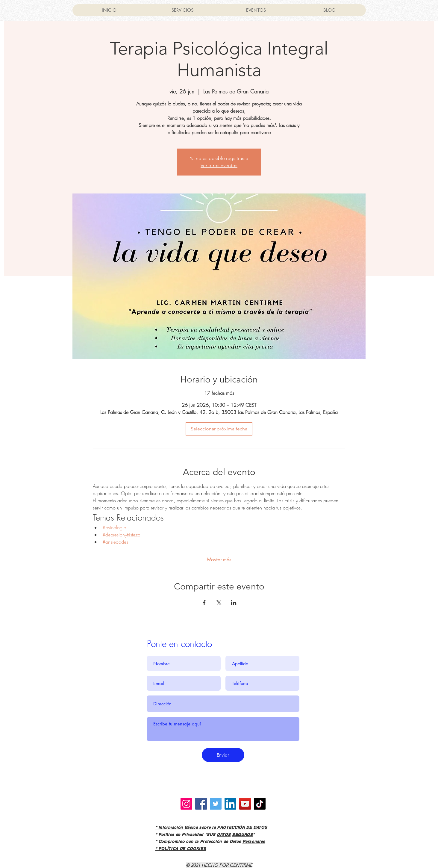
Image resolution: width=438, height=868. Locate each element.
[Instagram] (186, 804)
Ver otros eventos (219, 165)
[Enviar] (223, 755)
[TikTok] (260, 804)
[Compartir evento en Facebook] (204, 603)
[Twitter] (216, 804)
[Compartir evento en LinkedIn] (234, 603)
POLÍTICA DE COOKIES (182, 849)
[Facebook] (201, 804)
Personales (254, 841)
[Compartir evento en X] (219, 603)
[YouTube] (245, 804)
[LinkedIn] (230, 804)
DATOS (224, 834)
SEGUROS (243, 834)
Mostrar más (219, 559)
